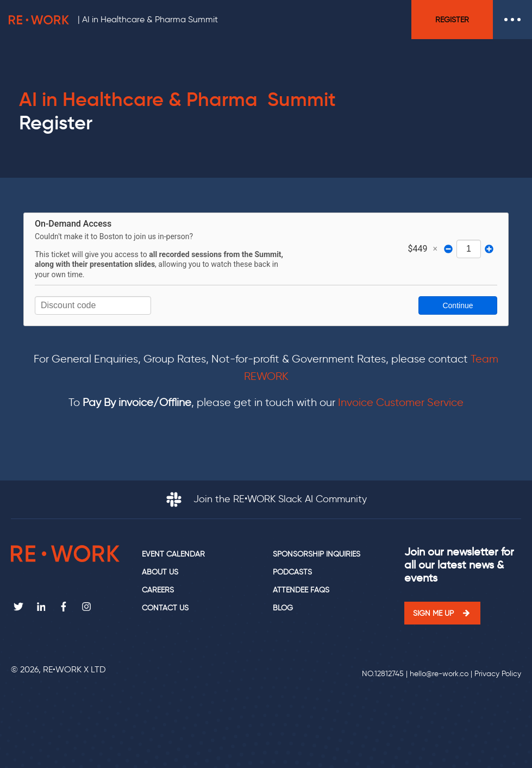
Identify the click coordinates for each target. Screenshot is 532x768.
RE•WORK (39, 20)
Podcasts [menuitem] (292, 572)
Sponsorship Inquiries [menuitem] (317, 554)
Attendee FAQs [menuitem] (301, 590)
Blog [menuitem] (283, 608)
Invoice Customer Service (401, 402)
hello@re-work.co (439, 674)
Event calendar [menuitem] (173, 554)
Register (452, 20)
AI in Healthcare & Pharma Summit (150, 19)
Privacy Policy (498, 674)
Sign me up (433, 613)
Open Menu (512, 20)
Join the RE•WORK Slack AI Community (266, 499)
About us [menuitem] (160, 572)
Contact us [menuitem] (165, 608)
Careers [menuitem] (158, 590)
